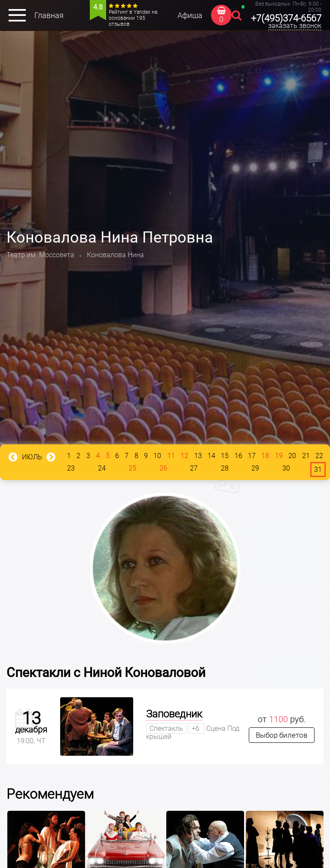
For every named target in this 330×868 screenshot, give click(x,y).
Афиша (190, 15)
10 (157, 456)
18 (265, 456)
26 (163, 468)
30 (286, 468)
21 (306, 456)
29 (255, 468)
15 (225, 456)
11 (171, 456)
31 (318, 469)
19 (279, 456)
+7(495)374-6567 (286, 18)
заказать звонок (295, 26)
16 (238, 456)
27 (194, 468)
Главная (49, 15)
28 (225, 468)
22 (319, 456)
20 (292, 456)
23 (71, 468)
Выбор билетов (282, 735)
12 (184, 456)
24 (102, 468)
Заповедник (174, 714)
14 (211, 456)
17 (252, 456)
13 (198, 456)
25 (132, 468)
